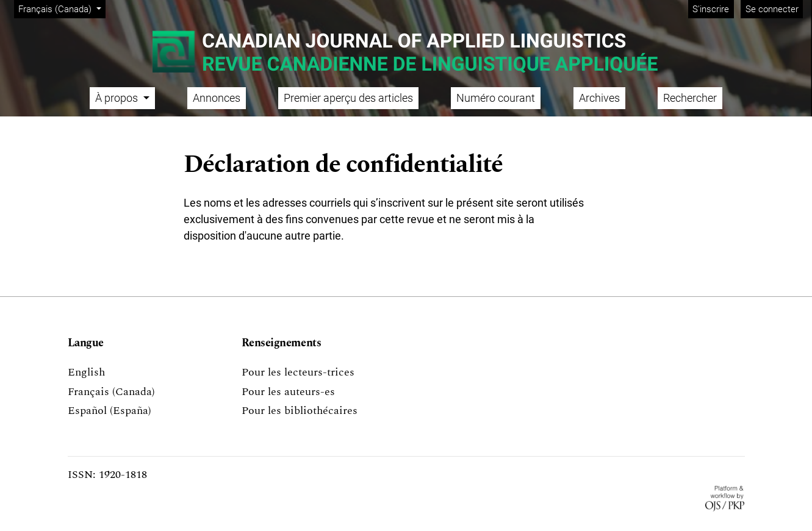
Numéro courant (496, 98)
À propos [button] (118, 98)
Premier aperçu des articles (348, 98)
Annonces (217, 98)
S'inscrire (711, 9)
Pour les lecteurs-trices (298, 372)
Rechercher (690, 98)
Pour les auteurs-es (288, 392)
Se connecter (772, 9)
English (86, 372)
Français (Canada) (62, 8)
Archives (599, 98)
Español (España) (110, 411)
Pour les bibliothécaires (300, 411)
